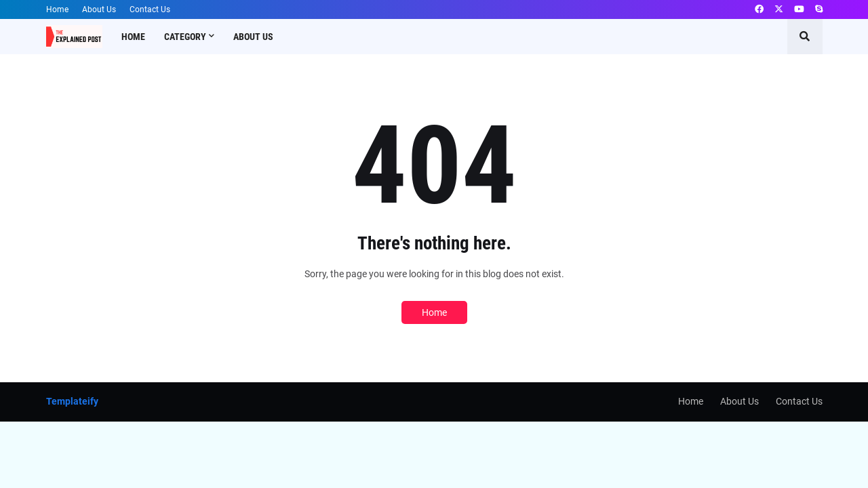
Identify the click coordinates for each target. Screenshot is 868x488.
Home (57, 9)
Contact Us (150, 9)
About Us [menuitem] (253, 37)
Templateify (72, 401)
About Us (99, 9)
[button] (805, 37)
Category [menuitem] (185, 37)
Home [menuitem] (133, 37)
